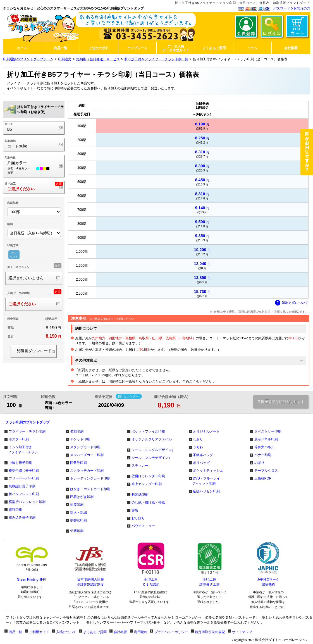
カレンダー (129, 397)
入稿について (66, 632)
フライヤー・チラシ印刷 (27, 431)
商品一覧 (15, 632)
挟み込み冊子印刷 (22, 517)
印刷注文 (65, 59)
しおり (198, 439)
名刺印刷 (77, 431)
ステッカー (140, 466)
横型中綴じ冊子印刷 (24, 471)
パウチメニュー (143, 526)
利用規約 (141, 632)
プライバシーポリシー (171, 632)
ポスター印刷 (19, 439)
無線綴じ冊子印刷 (22, 486)
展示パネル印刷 (266, 439)
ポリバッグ (201, 463)
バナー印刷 (263, 455)
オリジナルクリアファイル (152, 439)
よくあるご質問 (95, 632)
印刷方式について (292, 303)
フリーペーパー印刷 (24, 478)
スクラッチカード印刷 (87, 471)
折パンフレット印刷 (24, 494)
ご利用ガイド (39, 632)
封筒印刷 (77, 505)
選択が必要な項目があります (281, 402)
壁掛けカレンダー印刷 (148, 476)
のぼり (259, 463)
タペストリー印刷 (268, 431)
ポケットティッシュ (208, 471)
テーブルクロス (266, 471)
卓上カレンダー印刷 (147, 484)
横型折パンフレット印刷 (27, 502)
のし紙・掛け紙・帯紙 (148, 502)
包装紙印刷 (140, 495)
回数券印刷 (78, 463)
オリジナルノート (206, 431)
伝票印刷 (77, 531)
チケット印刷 (80, 439)
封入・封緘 (78, 512)
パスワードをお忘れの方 (292, 8)
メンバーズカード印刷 (87, 455)
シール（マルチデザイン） (152, 458)
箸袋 (135, 510)
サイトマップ (242, 632)
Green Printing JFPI (31, 579)
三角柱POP (263, 478)
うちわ (198, 447)
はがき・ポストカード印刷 (90, 489)
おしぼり (138, 518)
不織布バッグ (203, 455)
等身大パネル (264, 447)
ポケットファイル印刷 (148, 431)
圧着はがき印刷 (82, 497)
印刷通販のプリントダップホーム (28, 59)
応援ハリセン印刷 (206, 491)
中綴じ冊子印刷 (20, 463)
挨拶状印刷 (78, 520)
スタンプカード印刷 (85, 447)
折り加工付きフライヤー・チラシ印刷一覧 (156, 59)
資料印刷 (15, 510)
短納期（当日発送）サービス (98, 59)
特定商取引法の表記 (210, 632)
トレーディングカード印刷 (90, 478)
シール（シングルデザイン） (153, 450)
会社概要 (120, 632)
